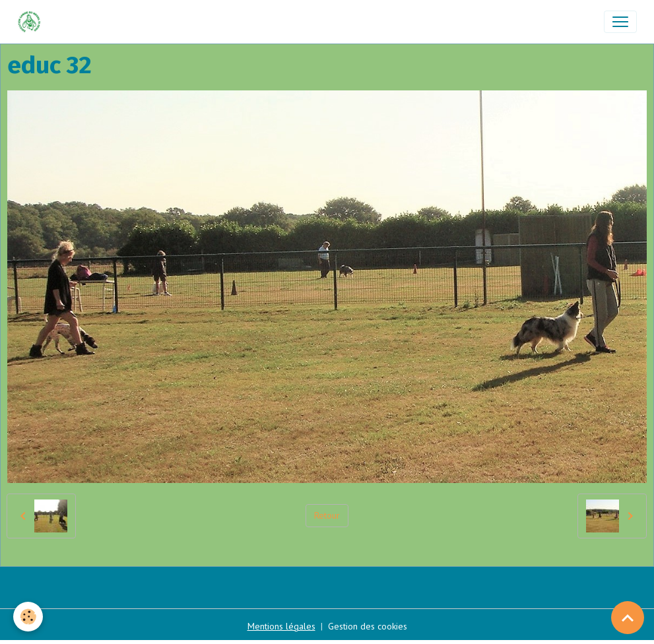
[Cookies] (28, 617)
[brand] (32, 22)
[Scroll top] (628, 618)
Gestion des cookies (368, 626)
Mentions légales (281, 626)
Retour (327, 515)
